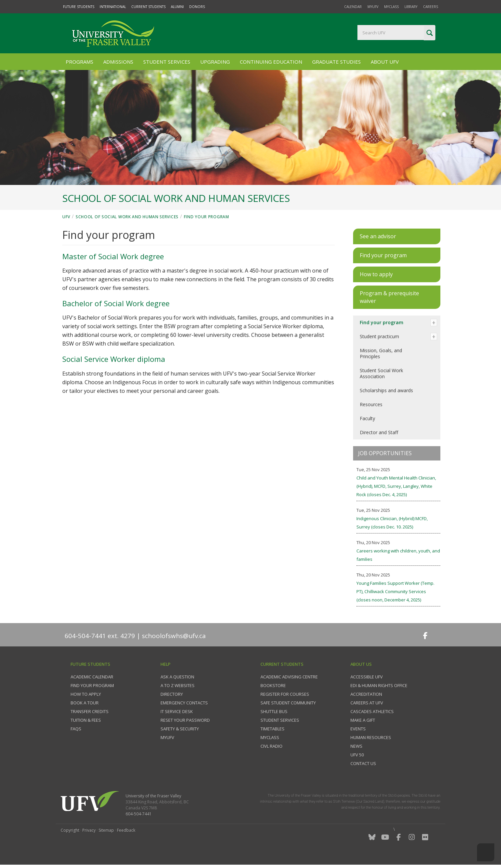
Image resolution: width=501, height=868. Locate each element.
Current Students (148, 7)
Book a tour (85, 703)
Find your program (207, 217)
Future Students (79, 7)
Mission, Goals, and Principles (381, 353)
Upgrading (215, 62)
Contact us (363, 763)
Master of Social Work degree (113, 256)
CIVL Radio (271, 746)
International (113, 7)
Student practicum (379, 336)
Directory (172, 694)
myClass (391, 7)
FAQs (76, 729)
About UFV (385, 62)
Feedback (126, 830)
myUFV (373, 7)
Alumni (177, 7)
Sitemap (106, 830)
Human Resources (371, 737)
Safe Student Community (288, 703)
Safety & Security (180, 729)
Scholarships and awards (386, 390)
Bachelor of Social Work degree (116, 303)
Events (358, 729)
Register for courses (285, 694)
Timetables (272, 729)
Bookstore (273, 685)
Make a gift (363, 720)
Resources (371, 404)
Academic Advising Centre (289, 677)
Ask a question (177, 677)
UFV (66, 217)
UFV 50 (357, 755)
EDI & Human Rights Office (379, 685)
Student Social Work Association (381, 373)
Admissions (118, 62)
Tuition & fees (86, 720)
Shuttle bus (274, 711)
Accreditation (366, 694)
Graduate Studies (336, 62)
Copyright (70, 830)
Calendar (353, 7)
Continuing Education (271, 62)
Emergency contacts (184, 703)
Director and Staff (379, 432)
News (356, 746)
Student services (280, 720)
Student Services (167, 62)
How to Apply (86, 694)
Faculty (367, 418)
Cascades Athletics (372, 711)
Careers (431, 7)
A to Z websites (178, 685)
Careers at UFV (367, 703)
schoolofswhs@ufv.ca (174, 636)
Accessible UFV (367, 677)
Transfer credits (90, 711)
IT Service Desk (177, 711)
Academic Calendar (92, 677)
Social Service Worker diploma (114, 359)
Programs (79, 62)
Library (411, 7)
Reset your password (185, 720)
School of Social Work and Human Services (127, 217)
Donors (197, 7)
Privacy (89, 830)
